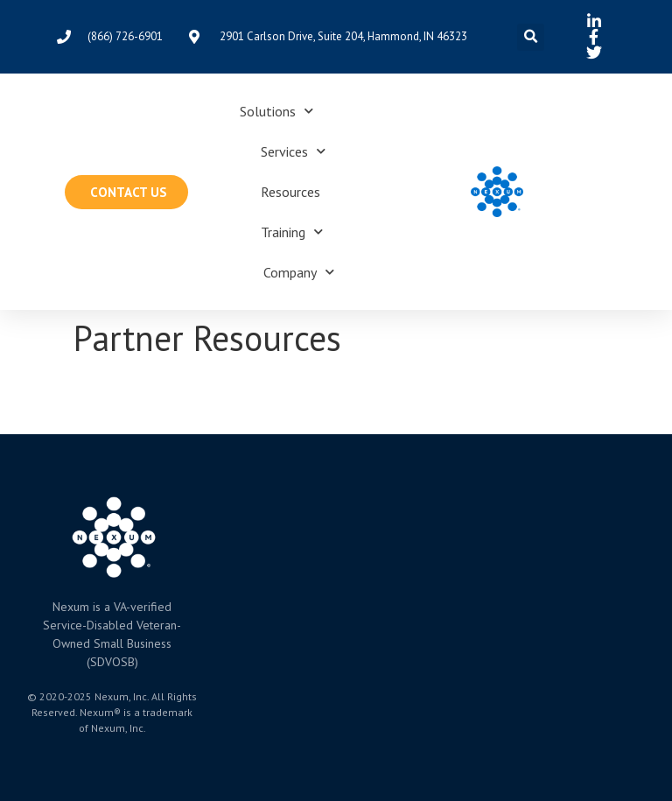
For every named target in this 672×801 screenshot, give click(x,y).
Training (292, 232)
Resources (290, 192)
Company (299, 272)
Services (293, 151)
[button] (531, 37)
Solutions (276, 111)
